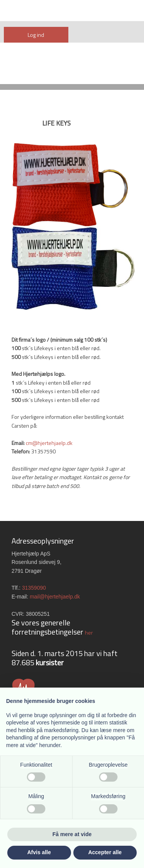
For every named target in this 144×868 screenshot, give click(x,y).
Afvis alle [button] (39, 852)
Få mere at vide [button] (72, 834)
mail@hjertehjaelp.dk (55, 597)
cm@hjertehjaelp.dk (49, 443)
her (89, 632)
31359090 (34, 588)
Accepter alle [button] (105, 852)
